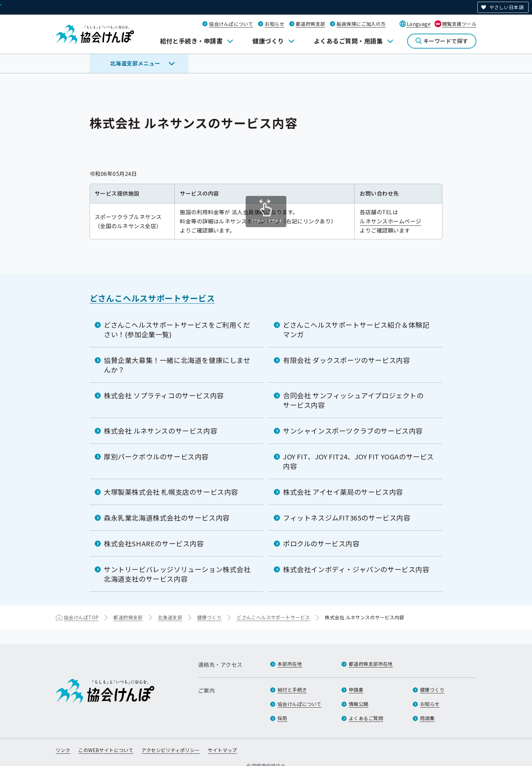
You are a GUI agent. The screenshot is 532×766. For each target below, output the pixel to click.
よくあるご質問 (366, 718)
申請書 (356, 690)
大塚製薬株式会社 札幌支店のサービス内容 (171, 492)
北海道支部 (170, 617)
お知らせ (274, 24)
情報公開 (359, 704)
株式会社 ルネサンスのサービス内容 (160, 431)
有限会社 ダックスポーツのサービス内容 (346, 360)
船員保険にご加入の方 (361, 24)
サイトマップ (222, 750)
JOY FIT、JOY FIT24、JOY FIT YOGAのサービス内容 (358, 461)
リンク (63, 750)
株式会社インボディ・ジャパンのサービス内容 (356, 569)
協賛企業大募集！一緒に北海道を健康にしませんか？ (177, 365)
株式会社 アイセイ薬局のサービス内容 (343, 492)
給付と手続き (292, 690)
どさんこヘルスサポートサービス (152, 298)
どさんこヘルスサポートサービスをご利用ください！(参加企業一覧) (177, 330)
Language (419, 24)
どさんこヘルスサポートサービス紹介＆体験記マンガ (356, 330)
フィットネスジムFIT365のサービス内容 (347, 518)
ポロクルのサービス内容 (321, 543)
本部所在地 (290, 664)
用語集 (427, 718)
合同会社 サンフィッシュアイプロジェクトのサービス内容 (353, 400)
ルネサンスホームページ (395, 221)
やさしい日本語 (506, 7)
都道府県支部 (311, 24)
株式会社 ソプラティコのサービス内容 (164, 395)
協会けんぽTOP (81, 617)
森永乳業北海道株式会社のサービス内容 (167, 518)
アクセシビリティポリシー (170, 750)
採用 (282, 718)
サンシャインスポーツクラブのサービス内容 (353, 431)
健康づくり (268, 41)
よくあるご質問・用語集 (348, 41)
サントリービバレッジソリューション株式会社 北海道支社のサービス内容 (177, 574)
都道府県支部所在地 (371, 664)
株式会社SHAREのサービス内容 (154, 543)
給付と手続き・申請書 (192, 41)
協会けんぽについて (231, 24)
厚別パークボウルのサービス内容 (156, 457)
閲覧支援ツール (459, 24)
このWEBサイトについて (106, 750)
